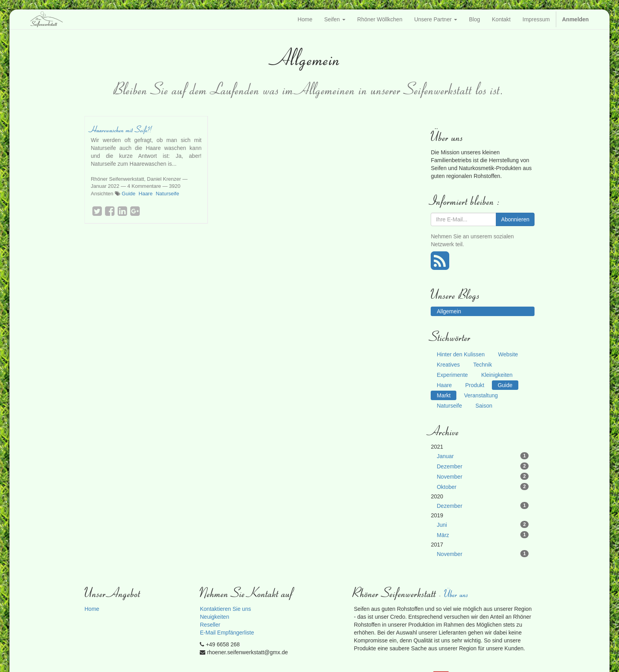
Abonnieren (515, 219)
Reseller (210, 625)
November (483, 476)
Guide (128, 194)
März (483, 535)
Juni (483, 524)
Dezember (483, 466)
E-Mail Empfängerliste (227, 633)
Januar (483, 456)
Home (92, 609)
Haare (145, 194)
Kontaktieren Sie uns (225, 609)
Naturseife (167, 194)
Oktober (483, 487)
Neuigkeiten (214, 617)
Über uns (457, 594)
